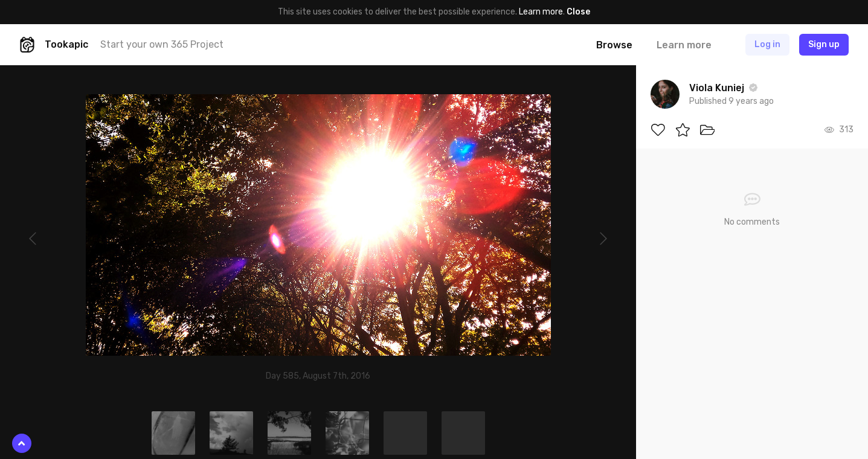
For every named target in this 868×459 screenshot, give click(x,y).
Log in (767, 44)
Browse (614, 45)
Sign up (824, 44)
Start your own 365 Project (162, 44)
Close (578, 12)
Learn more (541, 12)
